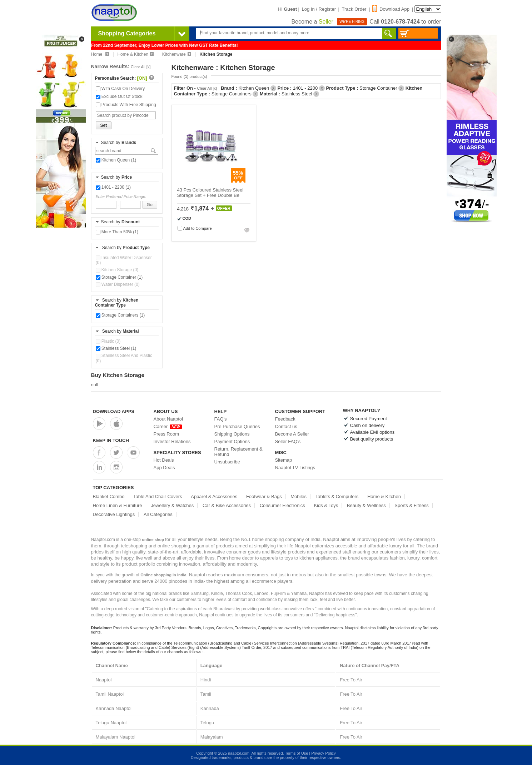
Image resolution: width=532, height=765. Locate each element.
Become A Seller (292, 434)
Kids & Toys (326, 505)
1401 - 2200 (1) (113, 187)
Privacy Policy (323, 753)
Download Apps (114, 411)
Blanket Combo (109, 496)
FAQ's (221, 419)
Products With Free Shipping (126, 105)
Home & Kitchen (135, 54)
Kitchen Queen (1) (116, 160)
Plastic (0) (108, 341)
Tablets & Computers (337, 496)
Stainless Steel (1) (116, 348)
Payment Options (232, 441)
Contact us (286, 426)
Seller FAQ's (288, 441)
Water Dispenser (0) (118, 284)
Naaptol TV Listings (295, 468)
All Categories (158, 514)
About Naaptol (168, 419)
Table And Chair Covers (158, 496)
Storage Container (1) (119, 277)
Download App (391, 9)
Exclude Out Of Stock (119, 96)
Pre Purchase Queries (237, 426)
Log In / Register (319, 9)
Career (168, 426)
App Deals (164, 468)
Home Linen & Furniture (118, 505)
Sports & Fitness (411, 505)
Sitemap (284, 460)
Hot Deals (164, 460)
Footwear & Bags (264, 496)
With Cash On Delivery (120, 89)
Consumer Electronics (282, 505)
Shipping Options (232, 434)
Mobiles (299, 496)
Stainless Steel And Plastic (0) (124, 358)
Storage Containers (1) (120, 315)
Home (100, 54)
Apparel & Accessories (214, 496)
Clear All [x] (141, 67)
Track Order (354, 9)
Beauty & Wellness (366, 505)
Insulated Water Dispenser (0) (124, 260)
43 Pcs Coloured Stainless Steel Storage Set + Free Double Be (210, 193)
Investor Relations (172, 441)
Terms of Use (296, 753)
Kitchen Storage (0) (117, 270)
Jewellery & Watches (172, 505)
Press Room (166, 434)
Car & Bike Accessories (227, 505)
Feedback (285, 419)
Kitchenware (177, 54)
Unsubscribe (227, 462)
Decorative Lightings (114, 514)
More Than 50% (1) (117, 232)
